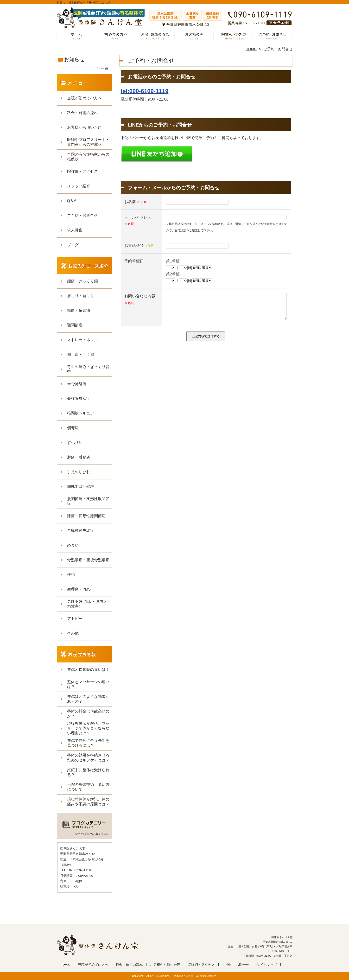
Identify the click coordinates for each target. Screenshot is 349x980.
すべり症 (75, 442)
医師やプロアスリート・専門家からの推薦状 (88, 142)
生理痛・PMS (79, 589)
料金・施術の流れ (155, 38)
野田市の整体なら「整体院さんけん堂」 (174, 976)
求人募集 (75, 230)
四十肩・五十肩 (81, 354)
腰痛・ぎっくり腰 (82, 281)
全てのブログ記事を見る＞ (92, 834)
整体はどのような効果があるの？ (88, 699)
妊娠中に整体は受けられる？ (88, 772)
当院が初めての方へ (116, 38)
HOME (251, 49)
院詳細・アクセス (233, 38)
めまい (73, 545)
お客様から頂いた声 (194, 38)
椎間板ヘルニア (81, 413)
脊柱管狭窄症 (79, 398)
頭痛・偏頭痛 (79, 310)
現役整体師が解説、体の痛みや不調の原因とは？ (88, 802)
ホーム (76, 38)
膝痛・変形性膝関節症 (86, 516)
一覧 (105, 68)
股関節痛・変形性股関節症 (88, 501)
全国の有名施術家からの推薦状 (88, 157)
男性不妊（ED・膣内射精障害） (87, 604)
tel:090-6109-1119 (145, 91)
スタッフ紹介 (79, 186)
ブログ (73, 245)
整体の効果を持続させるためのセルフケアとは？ (88, 758)
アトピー (75, 619)
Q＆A (72, 201)
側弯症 (73, 428)
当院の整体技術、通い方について (88, 787)
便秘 (71, 575)
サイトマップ (267, 965)
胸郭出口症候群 (81, 487)
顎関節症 (75, 325)
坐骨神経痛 (77, 384)
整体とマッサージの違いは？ (88, 684)
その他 (73, 633)
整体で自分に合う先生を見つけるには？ (88, 743)
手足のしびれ (79, 472)
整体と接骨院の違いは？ (88, 670)
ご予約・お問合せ (273, 38)
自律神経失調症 (81, 531)
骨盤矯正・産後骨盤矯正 (88, 560)
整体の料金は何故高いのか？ (88, 714)
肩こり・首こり (81, 296)
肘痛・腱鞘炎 (79, 457)
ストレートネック (82, 340)
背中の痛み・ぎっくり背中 (88, 369)
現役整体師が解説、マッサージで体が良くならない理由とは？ (88, 728)
